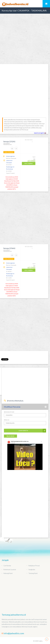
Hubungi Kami (8, 573)
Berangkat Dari (9, 412)
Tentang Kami (33, 573)
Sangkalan (32, 570)
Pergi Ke (7, 420)
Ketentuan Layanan (10, 570)
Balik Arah (10, 436)
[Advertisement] (25, 39)
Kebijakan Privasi (34, 566)
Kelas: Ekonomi (9, 152)
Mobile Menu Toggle (46, 4)
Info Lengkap (29, 163)
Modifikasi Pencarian (12, 407)
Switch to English (40, 133)
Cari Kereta (23, 431)
